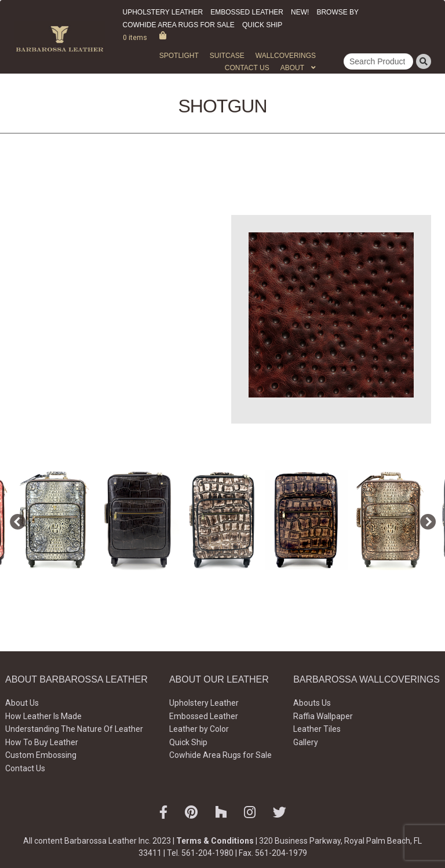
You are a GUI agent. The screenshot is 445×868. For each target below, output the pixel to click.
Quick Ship (262, 25)
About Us (22, 703)
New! (300, 12)
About (292, 68)
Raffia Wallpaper (323, 716)
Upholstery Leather (163, 12)
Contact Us (247, 68)
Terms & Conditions (215, 841)
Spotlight (179, 56)
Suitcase (227, 56)
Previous (14, 520)
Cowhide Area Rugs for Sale (179, 25)
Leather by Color (199, 729)
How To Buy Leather (42, 742)
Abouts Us (312, 703)
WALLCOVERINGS (286, 56)
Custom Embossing (41, 755)
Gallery (306, 742)
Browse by (338, 12)
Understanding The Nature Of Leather (74, 729)
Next (425, 520)
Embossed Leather (247, 12)
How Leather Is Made (43, 716)
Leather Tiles (317, 729)
